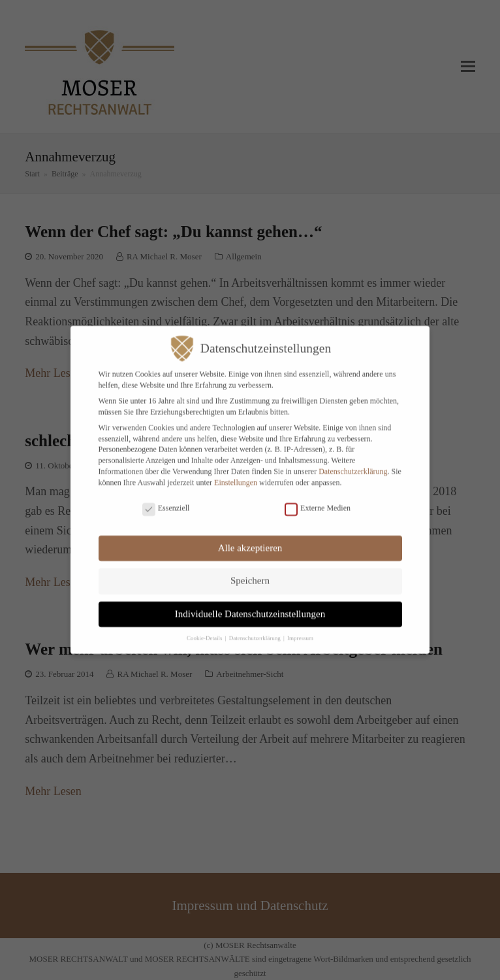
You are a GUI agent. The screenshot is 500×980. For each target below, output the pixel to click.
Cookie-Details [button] (205, 630)
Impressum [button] (300, 630)
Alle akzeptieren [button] (250, 540)
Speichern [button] (250, 573)
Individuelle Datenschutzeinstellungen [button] (250, 606)
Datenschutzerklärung (353, 464)
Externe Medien (318, 501)
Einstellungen (236, 475)
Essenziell (166, 501)
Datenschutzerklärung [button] (256, 630)
